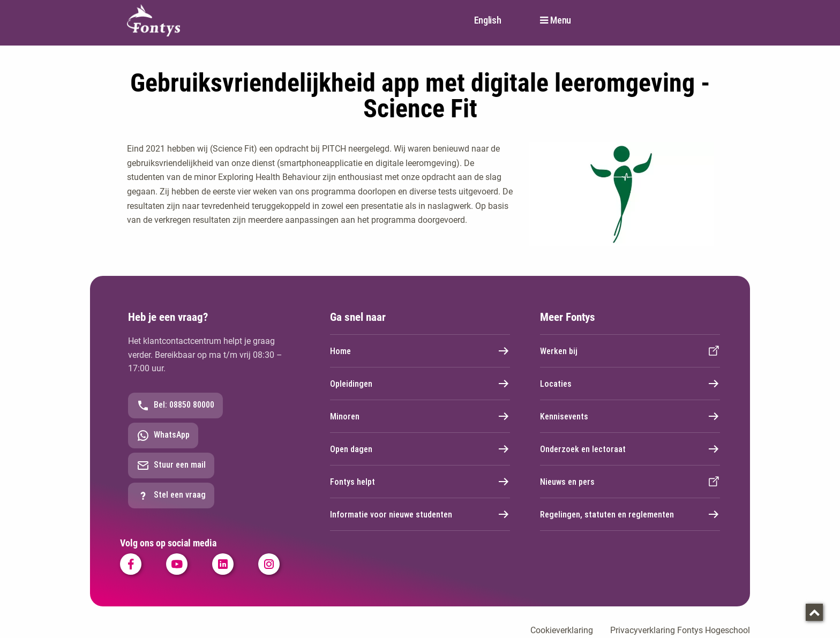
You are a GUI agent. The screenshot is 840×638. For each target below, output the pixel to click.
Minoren (420, 416)
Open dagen (420, 449)
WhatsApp (163, 436)
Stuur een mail (171, 466)
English (488, 20)
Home (420, 351)
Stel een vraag (171, 496)
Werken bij (630, 351)
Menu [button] (561, 20)
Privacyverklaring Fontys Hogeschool (680, 630)
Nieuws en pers (630, 482)
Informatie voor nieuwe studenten (420, 514)
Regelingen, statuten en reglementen (630, 514)
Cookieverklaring (562, 630)
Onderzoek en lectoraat (630, 449)
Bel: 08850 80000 (175, 406)
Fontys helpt (420, 482)
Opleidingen (420, 384)
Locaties (630, 384)
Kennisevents (630, 416)
